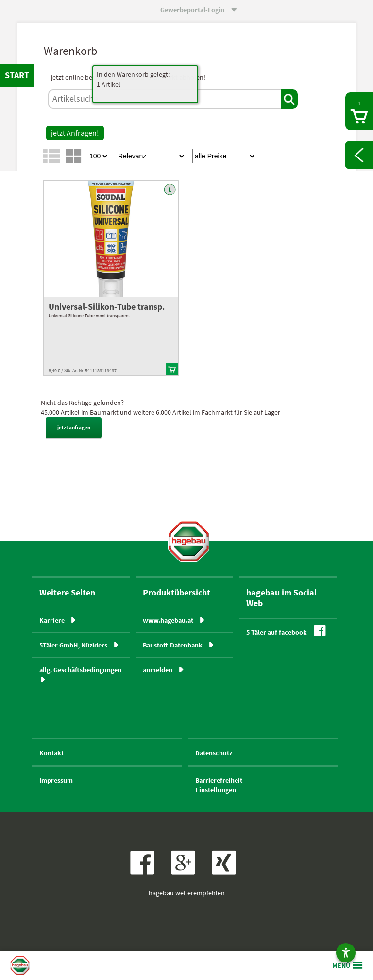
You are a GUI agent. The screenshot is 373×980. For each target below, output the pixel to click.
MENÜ (341, 965)
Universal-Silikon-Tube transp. (107, 306)
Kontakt (51, 753)
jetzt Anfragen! (75, 133)
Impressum (56, 780)
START (17, 75)
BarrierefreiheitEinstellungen (219, 785)
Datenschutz (214, 753)
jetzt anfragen (74, 427)
